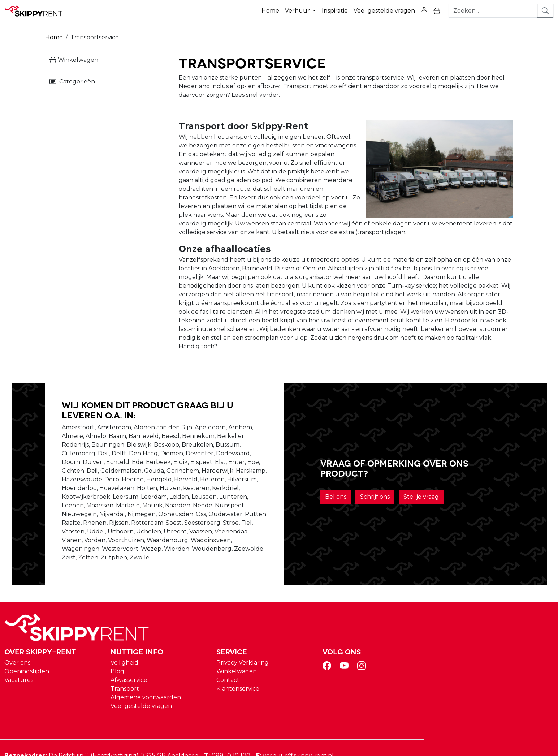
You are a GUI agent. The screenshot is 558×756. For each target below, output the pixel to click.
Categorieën (72, 81)
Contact (365, 639)
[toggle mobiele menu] (437, 11)
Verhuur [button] (298, 10)
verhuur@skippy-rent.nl (434, 714)
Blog (255, 630)
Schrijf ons (386, 488)
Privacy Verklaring (379, 621)
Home (270, 10)
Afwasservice (267, 639)
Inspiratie (334, 10)
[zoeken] (546, 10)
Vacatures (158, 639)
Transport (263, 647)
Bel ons (347, 488)
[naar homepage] (37, 10)
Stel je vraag (433, 488)
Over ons (157, 621)
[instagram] (498, 627)
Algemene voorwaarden (284, 656)
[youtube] (481, 627)
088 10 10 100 (367, 714)
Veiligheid (262, 621)
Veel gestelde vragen (384, 10)
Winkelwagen (74, 59)
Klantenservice (375, 647)
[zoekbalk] (493, 10)
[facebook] (463, 627)
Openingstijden (166, 630)
